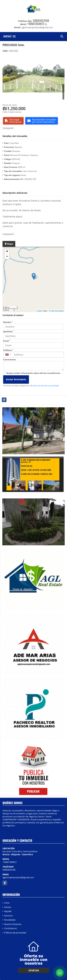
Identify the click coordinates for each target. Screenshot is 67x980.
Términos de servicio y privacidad (44, 386)
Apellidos (8, 331)
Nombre (8, 322)
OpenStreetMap (57, 311)
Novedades (10, 920)
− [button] (7, 257)
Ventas (8, 907)
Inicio (7, 903)
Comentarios (9, 360)
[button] (62, 58)
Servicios (8, 916)
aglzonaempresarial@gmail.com (18, 877)
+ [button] (7, 252)
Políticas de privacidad (15, 933)
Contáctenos (10, 928)
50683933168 (41, 21)
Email (7, 341)
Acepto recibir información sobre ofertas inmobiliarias (33, 373)
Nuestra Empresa (13, 924)
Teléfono (8, 350)
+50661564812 (36, 24)
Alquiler (8, 911)
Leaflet (39, 311)
